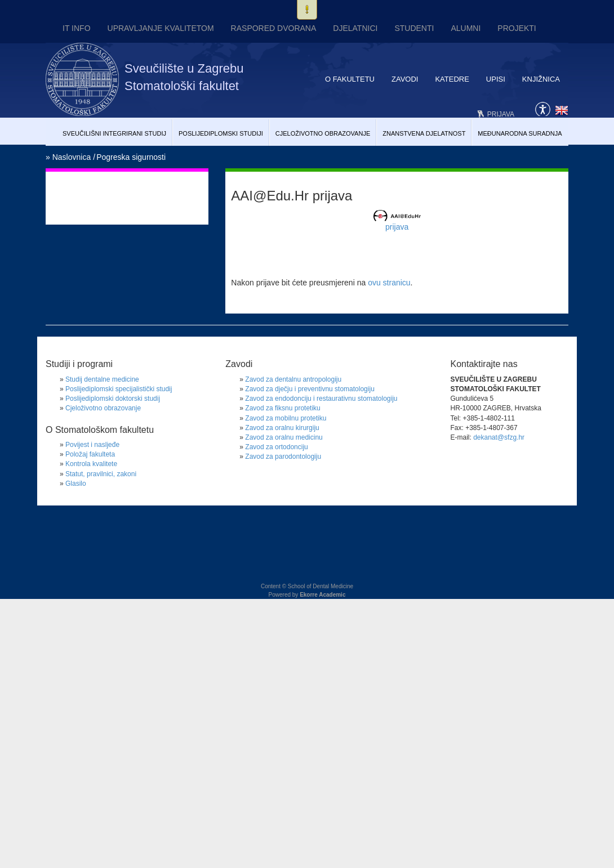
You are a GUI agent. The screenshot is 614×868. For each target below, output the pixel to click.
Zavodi (405, 79)
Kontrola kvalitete (91, 464)
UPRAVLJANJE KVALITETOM (161, 28)
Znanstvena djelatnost (424, 133)
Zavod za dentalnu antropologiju (293, 379)
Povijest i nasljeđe (92, 445)
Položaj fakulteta (90, 454)
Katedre (452, 79)
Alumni (466, 28)
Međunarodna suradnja (520, 133)
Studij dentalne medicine (102, 379)
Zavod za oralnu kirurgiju (282, 428)
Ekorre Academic (322, 595)
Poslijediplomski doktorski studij (113, 399)
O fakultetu (350, 79)
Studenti (414, 28)
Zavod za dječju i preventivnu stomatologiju (310, 389)
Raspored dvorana (274, 28)
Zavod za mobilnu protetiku (286, 418)
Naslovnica (72, 157)
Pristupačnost (543, 108)
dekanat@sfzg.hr (499, 437)
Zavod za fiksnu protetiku (282, 408)
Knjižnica (541, 79)
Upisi (496, 79)
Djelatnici (355, 28)
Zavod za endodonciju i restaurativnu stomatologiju (321, 399)
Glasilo (76, 484)
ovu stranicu (389, 283)
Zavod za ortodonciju (276, 447)
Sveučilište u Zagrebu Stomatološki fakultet (184, 77)
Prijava (501, 114)
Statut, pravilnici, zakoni (101, 474)
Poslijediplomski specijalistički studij (119, 389)
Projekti (517, 28)
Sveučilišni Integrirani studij (114, 133)
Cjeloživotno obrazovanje (323, 133)
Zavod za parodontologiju (283, 457)
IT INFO (77, 28)
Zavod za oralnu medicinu (284, 437)
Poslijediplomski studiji (221, 133)
